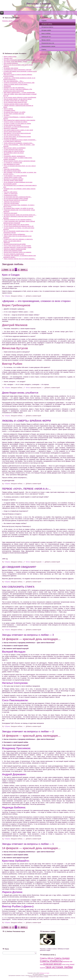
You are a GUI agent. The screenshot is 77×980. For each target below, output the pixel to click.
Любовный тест (46, 37)
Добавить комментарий (33, 296)
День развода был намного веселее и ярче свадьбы (19, 120)
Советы (44, 50)
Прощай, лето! (8, 58)
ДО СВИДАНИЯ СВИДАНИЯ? (19, 567)
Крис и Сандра (11, 275)
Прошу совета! (46, 40)
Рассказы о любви (38, 4)
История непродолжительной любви (15, 244)
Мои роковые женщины (11, 63)
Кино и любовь (46, 34)
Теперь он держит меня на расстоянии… (16, 84)
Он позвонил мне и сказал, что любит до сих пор (18, 208)
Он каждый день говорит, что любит (15, 112)
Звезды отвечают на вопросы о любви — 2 (28, 731)
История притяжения (10, 138)
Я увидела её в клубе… (11, 195)
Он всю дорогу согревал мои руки (14, 114)
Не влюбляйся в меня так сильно (14, 153)
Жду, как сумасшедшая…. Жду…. (14, 81)
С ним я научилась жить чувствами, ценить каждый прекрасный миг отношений (19, 222)
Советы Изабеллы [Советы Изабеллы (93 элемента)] (51, 961)
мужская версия (36, 388)
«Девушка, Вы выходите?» (12, 202)
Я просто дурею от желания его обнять (15, 122)
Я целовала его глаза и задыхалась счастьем (17, 70)
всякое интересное (46, 54)
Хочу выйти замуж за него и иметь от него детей (18, 130)
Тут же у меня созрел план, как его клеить (16, 224)
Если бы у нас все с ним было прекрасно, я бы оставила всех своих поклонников (18, 90)
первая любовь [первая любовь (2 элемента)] (66, 964)
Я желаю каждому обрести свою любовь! (16, 104)
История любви (46, 30)
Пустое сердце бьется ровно (12, 132)
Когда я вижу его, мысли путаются (14, 151)
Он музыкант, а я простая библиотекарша (16, 127)
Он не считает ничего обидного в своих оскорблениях (20, 97)
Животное (7, 242)
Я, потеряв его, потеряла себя (13, 163)
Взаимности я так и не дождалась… (15, 88)
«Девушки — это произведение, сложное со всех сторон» (36, 301)
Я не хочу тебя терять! (10, 192)
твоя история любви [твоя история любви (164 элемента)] (59, 967)
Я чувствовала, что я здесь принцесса (15, 176)
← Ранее (5, 269)
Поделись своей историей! (10, 21)
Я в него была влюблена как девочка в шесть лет (19, 226)
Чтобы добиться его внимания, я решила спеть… (19, 143)
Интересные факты (47, 27)
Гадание (44, 21)
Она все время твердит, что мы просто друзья (18, 99)
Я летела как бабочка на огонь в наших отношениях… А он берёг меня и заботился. (20, 141)
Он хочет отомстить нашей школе (14, 254)
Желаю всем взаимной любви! (13, 251)
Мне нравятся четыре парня (12, 171)
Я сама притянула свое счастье (13, 150)
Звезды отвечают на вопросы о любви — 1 (28, 844)
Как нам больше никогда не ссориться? (16, 200)
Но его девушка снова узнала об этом (15, 102)
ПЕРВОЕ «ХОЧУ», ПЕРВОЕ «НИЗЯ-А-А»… (27, 489)
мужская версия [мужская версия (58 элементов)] (52, 964)
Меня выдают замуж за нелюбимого (15, 148)
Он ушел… (7, 115)
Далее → (24, 269)
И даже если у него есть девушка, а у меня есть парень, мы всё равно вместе (18, 240)
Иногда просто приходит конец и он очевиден (17, 252)
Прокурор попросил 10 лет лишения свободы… (18, 220)
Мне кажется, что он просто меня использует (17, 133)
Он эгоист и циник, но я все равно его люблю (17, 123)
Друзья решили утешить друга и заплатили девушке (20, 161)
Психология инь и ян (48, 43)
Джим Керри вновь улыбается (20, 393)
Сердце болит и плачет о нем (13, 177)
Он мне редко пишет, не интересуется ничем (17, 136)
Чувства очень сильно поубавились (14, 234)
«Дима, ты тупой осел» (11, 193)
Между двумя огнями (10, 57)
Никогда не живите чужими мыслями (15, 249)
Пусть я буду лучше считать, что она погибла (17, 246)
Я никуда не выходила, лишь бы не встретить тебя (19, 83)
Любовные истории (44, 973)
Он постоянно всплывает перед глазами (16, 198)
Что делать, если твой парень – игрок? (15, 61)
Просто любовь (8, 109)
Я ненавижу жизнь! (9, 110)
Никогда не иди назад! (10, 213)
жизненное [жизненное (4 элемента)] (66, 961)
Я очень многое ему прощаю (12, 125)
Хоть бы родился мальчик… (12, 135)
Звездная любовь (47, 24)
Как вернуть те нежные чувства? (14, 179)
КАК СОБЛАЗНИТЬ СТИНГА (18, 587)
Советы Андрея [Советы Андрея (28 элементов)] (62, 958)
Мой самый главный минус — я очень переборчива (19, 92)
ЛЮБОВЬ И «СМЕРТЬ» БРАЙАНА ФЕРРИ (27, 421)
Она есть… (7, 154)
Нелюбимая (7, 86)
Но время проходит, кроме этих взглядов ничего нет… (20, 215)
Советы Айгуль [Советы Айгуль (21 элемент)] (47, 958)
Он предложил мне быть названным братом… (18, 197)
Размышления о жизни (48, 46)
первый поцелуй (36, 562)
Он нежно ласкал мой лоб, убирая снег (16, 101)
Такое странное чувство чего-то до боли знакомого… (20, 259)
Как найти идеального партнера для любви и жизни (19, 60)
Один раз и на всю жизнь (11, 203)
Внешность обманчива (11, 128)
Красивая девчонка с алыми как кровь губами (18, 247)
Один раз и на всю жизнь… (12, 169)
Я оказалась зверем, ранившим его (14, 156)
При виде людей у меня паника (13, 180)
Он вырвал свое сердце (11, 68)
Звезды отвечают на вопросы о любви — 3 (28, 635)
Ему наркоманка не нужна (12, 164)
